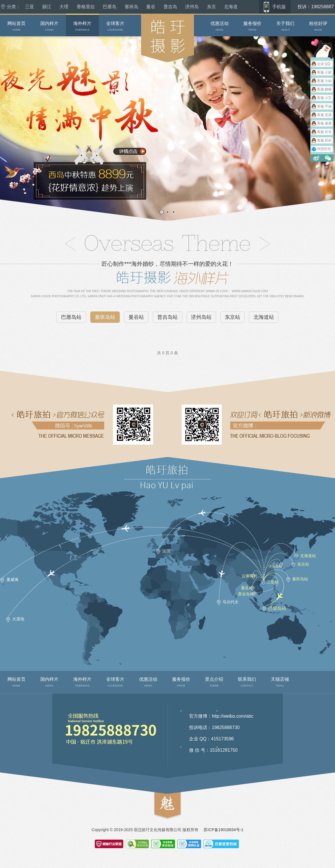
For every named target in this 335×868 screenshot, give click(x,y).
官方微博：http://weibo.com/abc (221, 716)
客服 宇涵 (324, 106)
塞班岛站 (105, 317)
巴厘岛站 (71, 317)
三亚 (30, 7)
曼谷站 (136, 317)
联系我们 (65, 764)
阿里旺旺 (324, 149)
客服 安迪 (324, 115)
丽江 (47, 7)
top (157, 823)
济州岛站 (201, 317)
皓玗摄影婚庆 (151, 68)
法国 (166, 551)
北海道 (231, 7)
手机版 (279, 7)
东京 (212, 7)
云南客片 (250, 576)
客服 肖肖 (324, 132)
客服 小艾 (324, 98)
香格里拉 (86, 7)
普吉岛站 (167, 317)
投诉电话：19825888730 (214, 727)
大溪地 (18, 619)
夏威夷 (12, 580)
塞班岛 (131, 7)
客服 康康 (324, 123)
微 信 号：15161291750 (213, 750)
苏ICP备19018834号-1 (223, 830)
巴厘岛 (110, 7)
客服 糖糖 (324, 89)
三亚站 (273, 582)
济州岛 (192, 7)
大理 (64, 7)
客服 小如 (324, 81)
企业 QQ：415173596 (211, 739)
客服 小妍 (324, 72)
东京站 (233, 317)
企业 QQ (324, 64)
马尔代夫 (231, 602)
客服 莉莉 (324, 140)
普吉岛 (170, 7)
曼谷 (151, 7)
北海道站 (264, 317)
